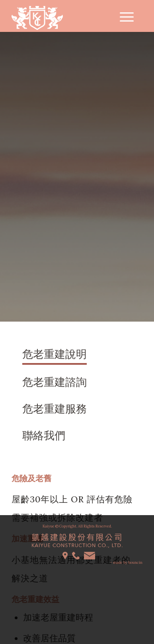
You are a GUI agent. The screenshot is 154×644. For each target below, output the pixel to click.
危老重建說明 (55, 355)
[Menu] (123, 16)
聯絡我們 (44, 436)
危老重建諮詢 (55, 383)
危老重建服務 (55, 409)
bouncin (135, 563)
